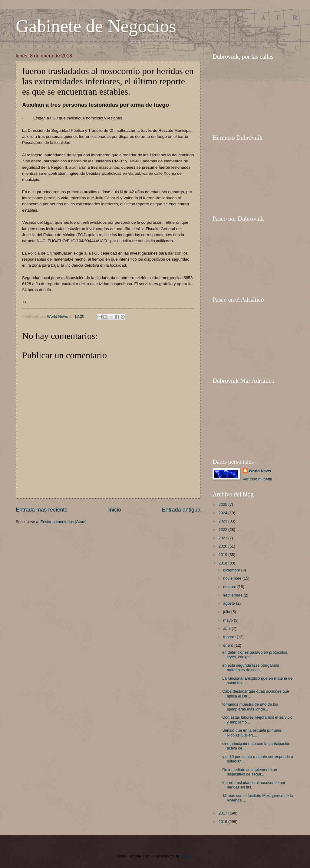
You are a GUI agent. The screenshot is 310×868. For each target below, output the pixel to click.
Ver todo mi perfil (257, 479)
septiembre (233, 595)
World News (260, 471)
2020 (223, 546)
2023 (223, 521)
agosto (229, 603)
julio (227, 612)
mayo (228, 620)
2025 (223, 504)
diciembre (232, 570)
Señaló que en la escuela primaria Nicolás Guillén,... (252, 733)
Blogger (187, 856)
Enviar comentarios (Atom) (64, 522)
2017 (223, 813)
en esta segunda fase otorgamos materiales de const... (251, 668)
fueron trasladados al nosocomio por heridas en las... (254, 785)
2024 (223, 513)
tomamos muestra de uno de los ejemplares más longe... (250, 707)
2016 (223, 822)
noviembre (233, 578)
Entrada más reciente (42, 510)
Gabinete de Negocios (96, 26)
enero (229, 645)
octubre (230, 587)
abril (227, 628)
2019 (223, 555)
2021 (223, 538)
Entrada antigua (181, 510)
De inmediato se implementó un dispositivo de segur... (250, 772)
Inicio (115, 510)
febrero (230, 637)
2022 (223, 530)
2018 (223, 563)
